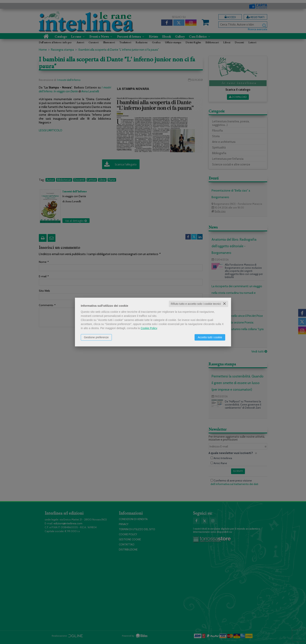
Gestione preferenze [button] (96, 337)
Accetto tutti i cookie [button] (210, 337)
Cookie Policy (149, 328)
